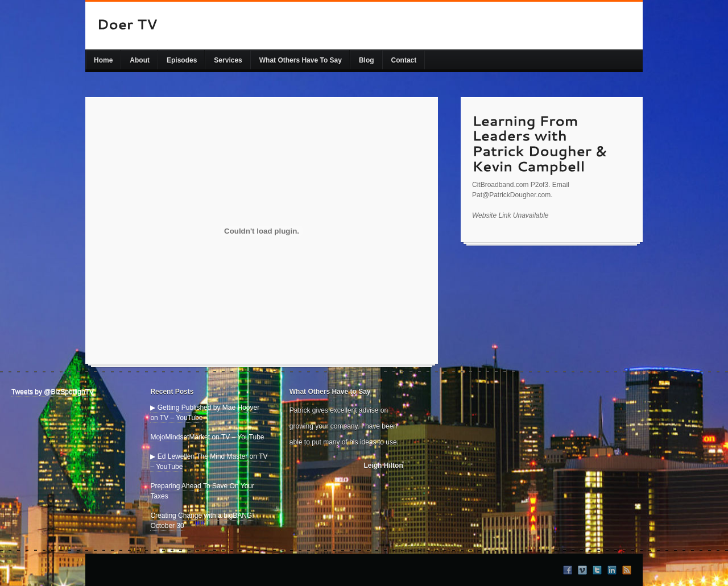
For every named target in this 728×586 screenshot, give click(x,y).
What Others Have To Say (301, 60)
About (140, 60)
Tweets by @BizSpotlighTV (53, 392)
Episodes (182, 60)
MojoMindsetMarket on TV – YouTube (207, 437)
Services (228, 60)
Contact (404, 60)
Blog (367, 60)
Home (103, 60)
